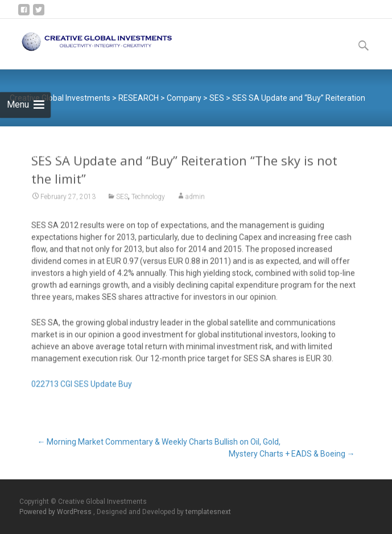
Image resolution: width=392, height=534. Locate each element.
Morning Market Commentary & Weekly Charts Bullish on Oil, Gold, (159, 442)
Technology (148, 201)
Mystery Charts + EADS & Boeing (292, 454)
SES (122, 201)
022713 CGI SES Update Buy (82, 388)
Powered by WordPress (56, 512)
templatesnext (208, 512)
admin (195, 201)
